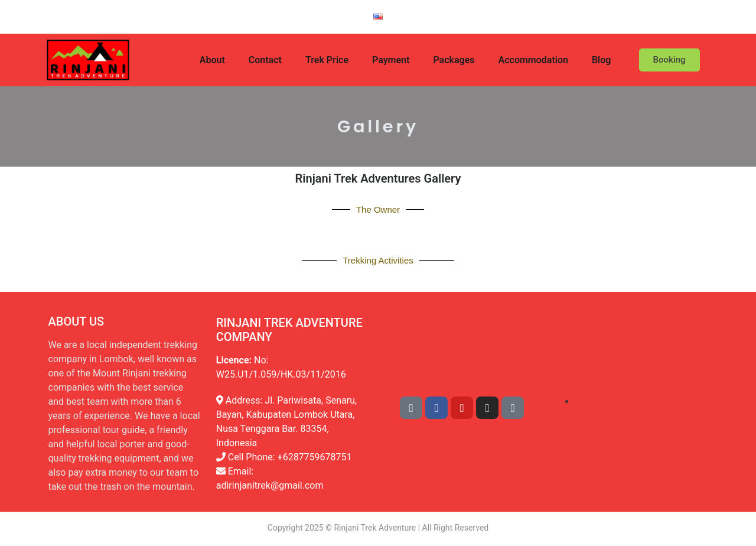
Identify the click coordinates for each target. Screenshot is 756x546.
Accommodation (533, 60)
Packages (454, 60)
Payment (391, 60)
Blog (601, 60)
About (212, 60)
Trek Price (327, 60)
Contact (265, 60)
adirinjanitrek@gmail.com (270, 485)
